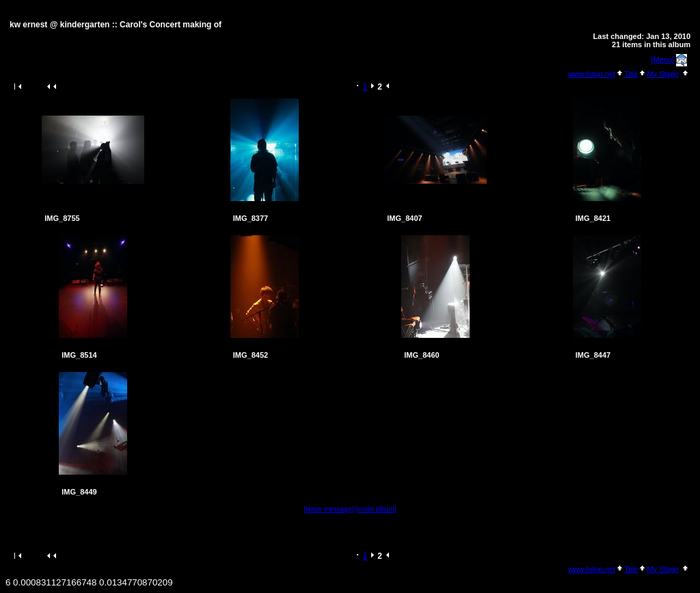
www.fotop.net (592, 74)
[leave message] (328, 509)
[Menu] (663, 60)
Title (631, 74)
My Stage (662, 74)
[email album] (376, 509)
